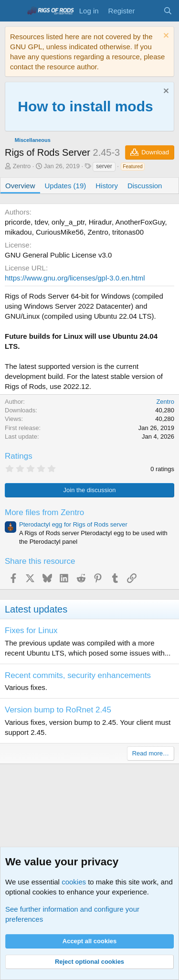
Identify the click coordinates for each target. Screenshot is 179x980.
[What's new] (149, 11)
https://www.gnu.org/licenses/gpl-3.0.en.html (75, 278)
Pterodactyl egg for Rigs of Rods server (73, 524)
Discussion (145, 186)
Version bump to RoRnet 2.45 (58, 710)
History (107, 186)
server (104, 166)
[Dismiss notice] (165, 37)
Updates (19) (66, 186)
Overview (20, 186)
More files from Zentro (44, 512)
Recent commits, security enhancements (78, 675)
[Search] (168, 11)
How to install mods (85, 106)
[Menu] (13, 11)
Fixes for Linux (31, 630)
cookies (74, 882)
